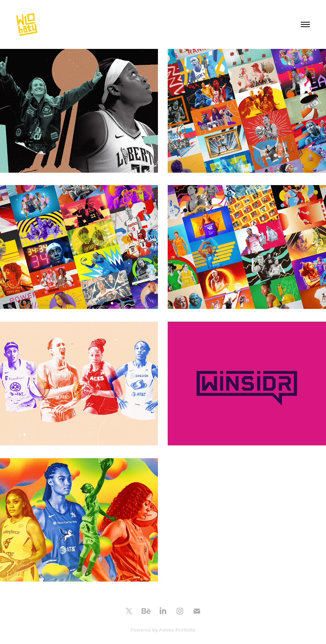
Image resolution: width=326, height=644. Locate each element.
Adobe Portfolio (177, 630)
